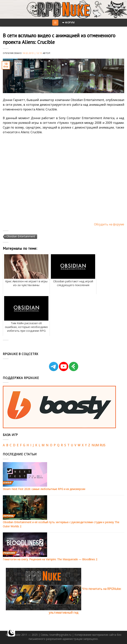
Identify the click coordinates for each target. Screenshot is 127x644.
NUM (95, 445)
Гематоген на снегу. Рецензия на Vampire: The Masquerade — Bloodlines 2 (50, 559)
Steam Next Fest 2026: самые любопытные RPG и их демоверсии (44, 489)
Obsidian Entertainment (21, 236)
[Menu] (55, 23)
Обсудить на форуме (109, 224)
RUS (103, 445)
